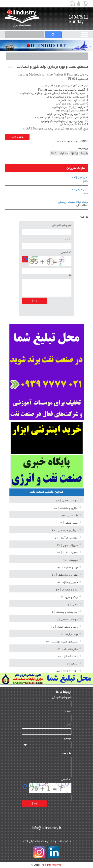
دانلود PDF (17, 137)
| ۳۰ (70, 516)
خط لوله (64, 153)
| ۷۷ (62, 642)
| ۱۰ (64, 627)
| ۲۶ (65, 575)
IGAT (55, 153)
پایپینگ (84, 153)
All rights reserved (52, 865)
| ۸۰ (66, 508)
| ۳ (69, 523)
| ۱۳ (67, 583)
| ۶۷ (65, 531)
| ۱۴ (67, 568)
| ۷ (69, 597)
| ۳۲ (67, 553)
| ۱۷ (67, 649)
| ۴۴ (67, 545)
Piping (74, 153)
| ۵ (67, 620)
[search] (22, 34)
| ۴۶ (68, 657)
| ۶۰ (70, 560)
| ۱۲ (64, 612)
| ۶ (69, 635)
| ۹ (73, 605)
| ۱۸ (67, 501)
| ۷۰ (66, 538)
